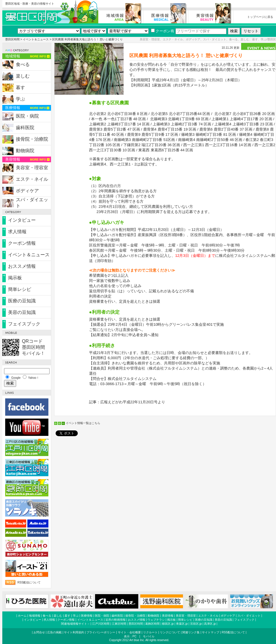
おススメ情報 (22, 266)
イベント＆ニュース (36, 39)
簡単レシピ (20, 289)
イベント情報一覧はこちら (83, 423)
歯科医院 (25, 128)
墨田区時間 (12, 39)
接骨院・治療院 (32, 139)
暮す (20, 87)
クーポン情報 (22, 243)
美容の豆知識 (22, 312)
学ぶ (20, 99)
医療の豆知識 (22, 301)
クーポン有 (163, 31)
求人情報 (17, 232)
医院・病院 (27, 116)
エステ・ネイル (32, 179)
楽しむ (23, 76)
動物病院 (25, 151)
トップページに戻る (260, 17)
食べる (23, 64)
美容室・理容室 (32, 168)
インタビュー (22, 220)
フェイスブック (24, 324)
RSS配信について (29, 582)
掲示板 (15, 278)
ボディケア (27, 191)
